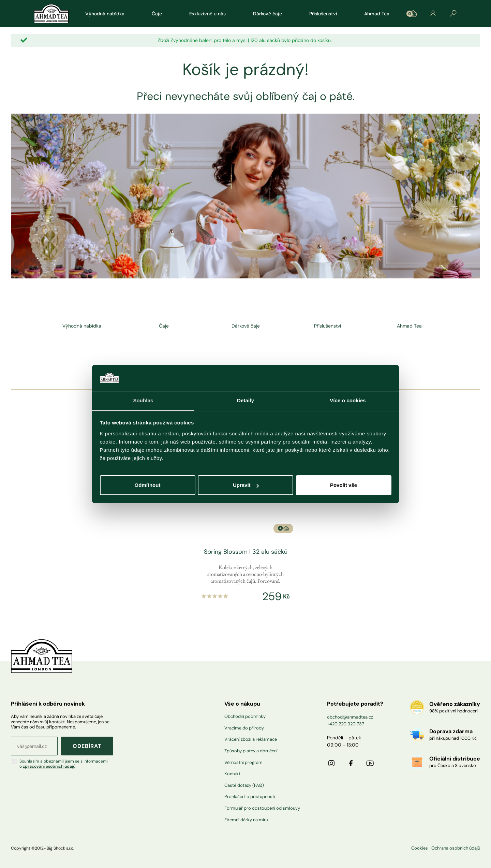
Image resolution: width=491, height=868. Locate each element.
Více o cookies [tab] (348, 400)
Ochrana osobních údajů (456, 848)
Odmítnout (148, 485)
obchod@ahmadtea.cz (350, 717)
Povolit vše (344, 485)
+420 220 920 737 (346, 724)
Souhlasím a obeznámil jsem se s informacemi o (64, 764)
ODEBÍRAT (87, 746)
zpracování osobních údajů (49, 766)
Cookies (420, 848)
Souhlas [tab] (143, 400)
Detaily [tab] (245, 400)
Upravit (246, 485)
